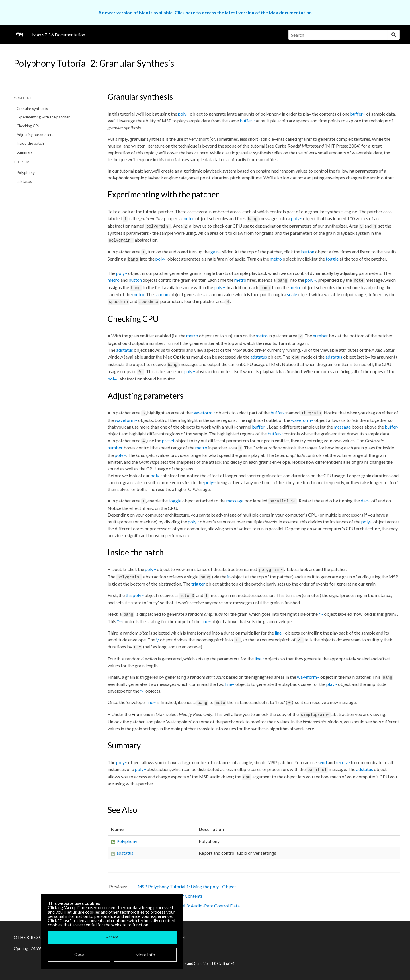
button (308, 252)
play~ (332, 684)
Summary (25, 152)
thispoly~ (135, 595)
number (320, 336)
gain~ (216, 252)
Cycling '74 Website (33, 948)
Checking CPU (28, 126)
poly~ (184, 114)
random (162, 294)
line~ (206, 621)
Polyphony (26, 173)
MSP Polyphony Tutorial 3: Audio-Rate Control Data (189, 906)
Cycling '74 (226, 963)
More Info (145, 955)
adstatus (24, 181)
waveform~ (204, 413)
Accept (112, 937)
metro (188, 218)
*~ (321, 614)
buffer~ (358, 114)
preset (168, 440)
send (322, 762)
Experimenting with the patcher (43, 117)
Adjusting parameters (35, 135)
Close (79, 954)
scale (292, 294)
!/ (158, 640)
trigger (198, 584)
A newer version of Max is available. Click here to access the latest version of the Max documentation (205, 12)
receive (343, 762)
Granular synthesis (32, 109)
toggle (332, 259)
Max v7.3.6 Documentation (59, 35)
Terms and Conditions (194, 963)
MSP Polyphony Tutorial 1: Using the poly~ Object (187, 886)
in (229, 577)
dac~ (366, 501)
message (342, 427)
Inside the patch (30, 143)
